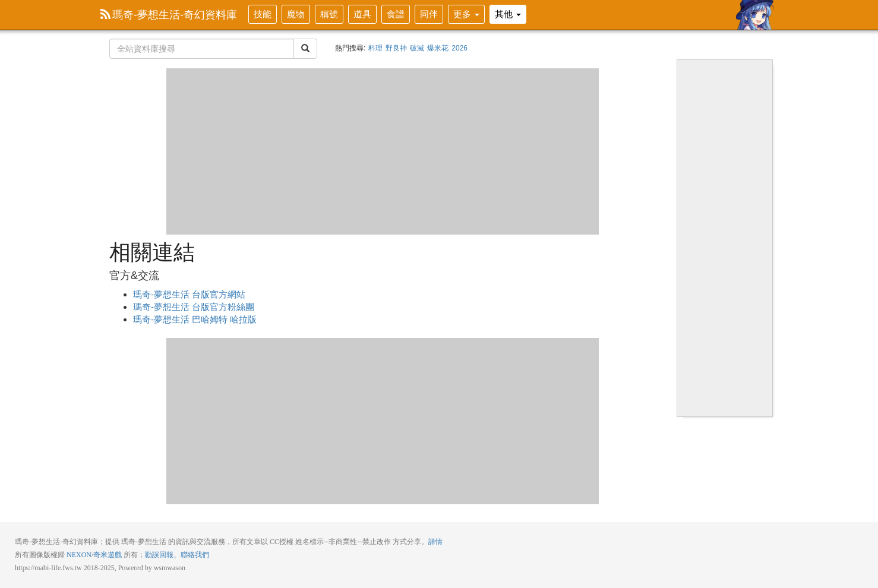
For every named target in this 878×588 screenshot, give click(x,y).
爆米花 (438, 48)
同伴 (429, 14)
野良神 (396, 48)
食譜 (396, 14)
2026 (459, 48)
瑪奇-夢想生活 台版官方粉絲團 (194, 307)
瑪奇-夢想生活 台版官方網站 (189, 294)
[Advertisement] (383, 151)
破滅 (417, 48)
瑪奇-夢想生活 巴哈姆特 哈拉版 (195, 319)
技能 (263, 14)
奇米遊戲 (108, 555)
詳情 (435, 542)
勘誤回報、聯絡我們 (177, 555)
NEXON (79, 555)
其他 (508, 14)
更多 (466, 14)
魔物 (296, 14)
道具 (362, 14)
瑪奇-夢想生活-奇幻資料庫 (169, 15)
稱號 (329, 14)
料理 (375, 48)
